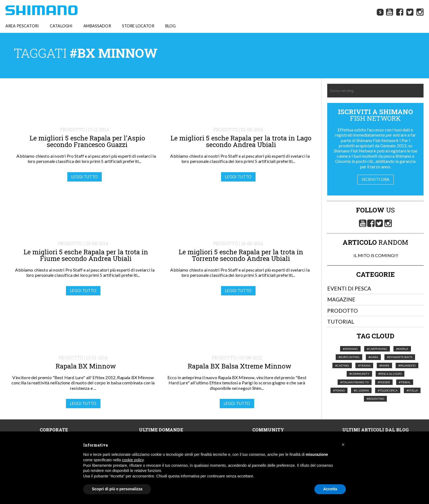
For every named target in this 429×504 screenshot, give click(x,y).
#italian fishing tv (355, 382)
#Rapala (402, 349)
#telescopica (388, 391)
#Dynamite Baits (400, 357)
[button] (343, 445)
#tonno (339, 391)
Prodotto (343, 311)
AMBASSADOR (97, 26)
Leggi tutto (85, 177)
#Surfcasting (349, 357)
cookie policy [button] (133, 460)
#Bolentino (375, 399)
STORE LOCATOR (138, 26)
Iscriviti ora (376, 180)
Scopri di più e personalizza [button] (117, 489)
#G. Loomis (361, 391)
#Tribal (405, 382)
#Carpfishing (377, 349)
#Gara (373, 357)
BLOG (171, 26)
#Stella (412, 391)
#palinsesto (407, 366)
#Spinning (350, 349)
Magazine (341, 300)
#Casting (342, 366)
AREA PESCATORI (22, 26)
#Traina (364, 366)
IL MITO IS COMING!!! (376, 256)
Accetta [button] (330, 489)
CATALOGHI (61, 26)
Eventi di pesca (349, 289)
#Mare (384, 366)
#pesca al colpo (390, 374)
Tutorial (341, 322)
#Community (359, 374)
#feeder (384, 382)
